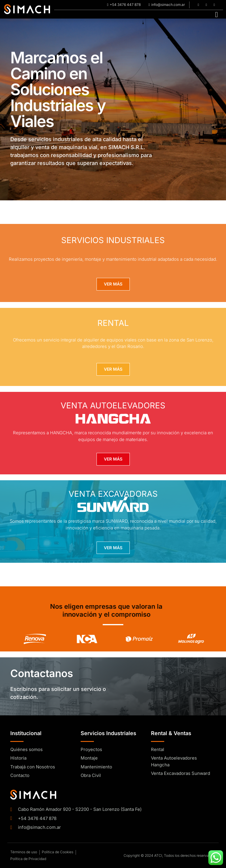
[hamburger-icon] (216, 14)
